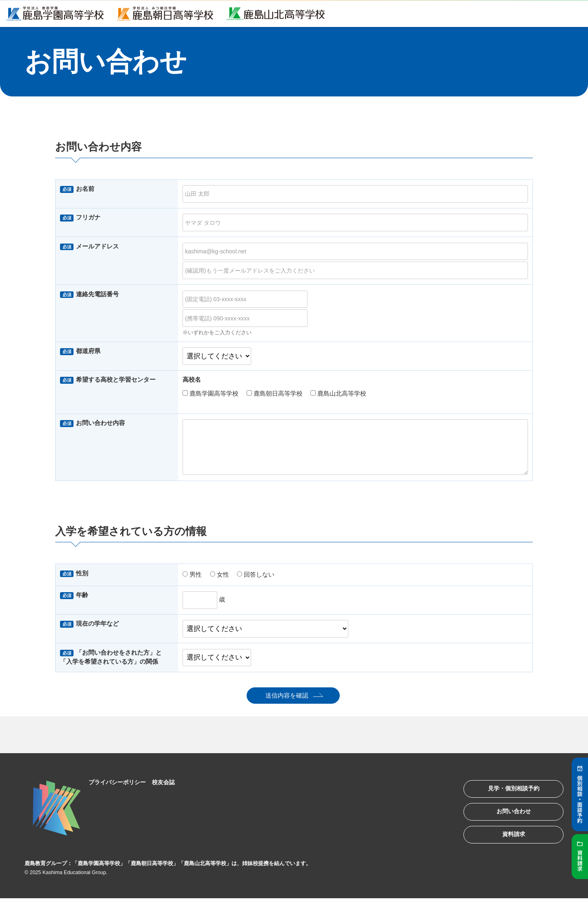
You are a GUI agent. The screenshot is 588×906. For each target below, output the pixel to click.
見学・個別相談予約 (508, 791)
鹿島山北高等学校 (338, 393)
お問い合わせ (508, 816)
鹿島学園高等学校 (210, 393)
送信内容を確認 (287, 695)
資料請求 (508, 841)
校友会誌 (169, 782)
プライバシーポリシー (120, 782)
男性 (192, 574)
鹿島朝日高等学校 (275, 393)
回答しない (256, 574)
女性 (219, 574)
